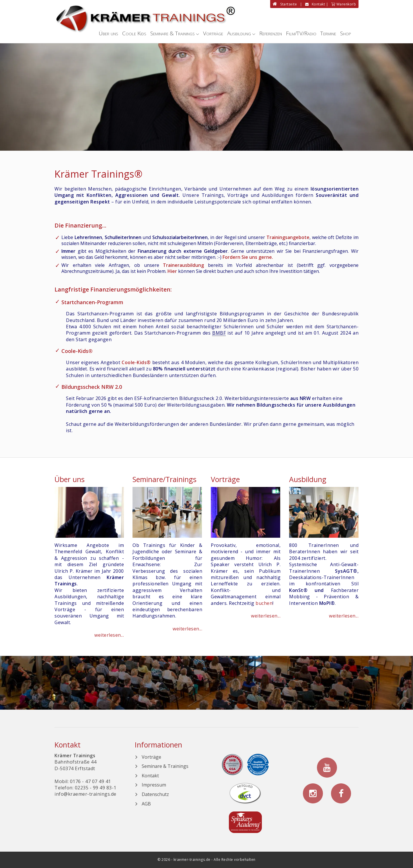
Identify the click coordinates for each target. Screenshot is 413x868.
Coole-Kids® (77, 351)
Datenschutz (155, 794)
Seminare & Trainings (173, 33)
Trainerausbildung (183, 265)
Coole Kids (134, 33)
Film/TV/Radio (301, 33)
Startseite (285, 4)
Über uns (108, 33)
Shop (346, 33)
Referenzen (271, 33)
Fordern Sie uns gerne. (248, 257)
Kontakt (315, 4)
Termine (328, 33)
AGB (146, 804)
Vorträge (213, 33)
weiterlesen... (109, 635)
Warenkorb (344, 4)
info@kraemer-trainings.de (85, 794)
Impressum (154, 785)
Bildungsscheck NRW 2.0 (92, 387)
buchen (264, 603)
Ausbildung (239, 33)
